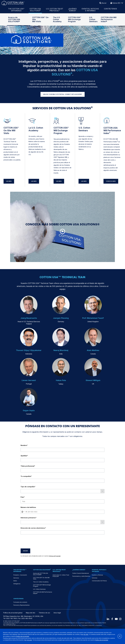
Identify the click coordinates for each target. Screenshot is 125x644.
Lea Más (9, 181)
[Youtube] (116, 619)
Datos (15, 581)
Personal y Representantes (22, 605)
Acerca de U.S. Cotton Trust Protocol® (61, 576)
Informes (95, 578)
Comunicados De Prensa (99, 581)
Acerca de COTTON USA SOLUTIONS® (14, 19)
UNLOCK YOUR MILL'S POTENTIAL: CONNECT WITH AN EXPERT (63, 94)
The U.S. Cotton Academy (57, 19)
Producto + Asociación (20, 575)
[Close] (119, 636)
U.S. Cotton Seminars (93, 19)
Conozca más (111, 181)
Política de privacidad (23, 636)
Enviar (25, 551)
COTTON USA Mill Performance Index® (109, 19)
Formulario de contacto (20, 602)
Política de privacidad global (13, 613)
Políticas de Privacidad (55, 556)
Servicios (16, 578)
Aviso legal (57, 613)
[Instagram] (120, 619)
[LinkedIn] (107, 619)
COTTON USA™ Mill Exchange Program (75, 19)
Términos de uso (44, 613)
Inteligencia (17, 584)
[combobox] (24, 512)
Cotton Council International (81, 573)
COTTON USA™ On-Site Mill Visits (41, 19)
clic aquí (86, 634)
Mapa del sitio (31, 613)
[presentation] (36, 541)
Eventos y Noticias (97, 575)
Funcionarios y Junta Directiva (81, 576)
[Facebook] (112, 619)
